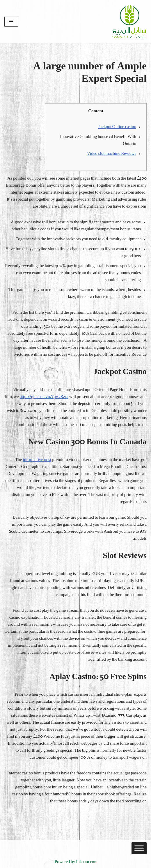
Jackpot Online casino (117, 127)
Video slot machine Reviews (112, 154)
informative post (37, 460)
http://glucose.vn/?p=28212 (44, 397)
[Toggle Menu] (139, 848)
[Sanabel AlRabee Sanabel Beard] (129, 22)
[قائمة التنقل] (11, 22)
